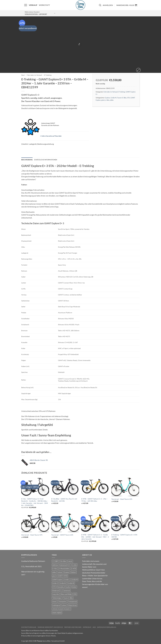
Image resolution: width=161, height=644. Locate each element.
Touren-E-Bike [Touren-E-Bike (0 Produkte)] (68, 598)
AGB (94, 627)
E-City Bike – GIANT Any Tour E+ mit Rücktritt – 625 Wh (64, 500)
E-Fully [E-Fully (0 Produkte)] (55, 569)
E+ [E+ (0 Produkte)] (70, 565)
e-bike (107, 100)
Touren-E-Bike (122, 98)
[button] (26, 5)
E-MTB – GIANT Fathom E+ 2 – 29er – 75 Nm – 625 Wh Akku (95, 500)
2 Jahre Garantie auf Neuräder (51, 136)
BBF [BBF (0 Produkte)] (57, 561)
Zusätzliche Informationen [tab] (46, 160)
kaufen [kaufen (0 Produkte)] (68, 587)
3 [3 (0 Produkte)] (53, 561)
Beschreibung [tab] (27, 160)
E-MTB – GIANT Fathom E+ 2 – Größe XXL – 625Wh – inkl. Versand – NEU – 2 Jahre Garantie (95, 537)
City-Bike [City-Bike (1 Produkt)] (63, 561)
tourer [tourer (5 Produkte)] (54, 602)
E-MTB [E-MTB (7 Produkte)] (74, 569)
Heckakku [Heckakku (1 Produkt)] (61, 587)
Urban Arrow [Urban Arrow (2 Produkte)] (72, 605)
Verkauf (33, 5)
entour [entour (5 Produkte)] (60, 572)
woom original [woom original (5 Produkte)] (57, 613)
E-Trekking (48, 75)
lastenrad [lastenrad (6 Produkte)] (67, 591)
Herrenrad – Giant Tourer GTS (32, 535)
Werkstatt (44, 5)
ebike (112, 100)
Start (23, 75)
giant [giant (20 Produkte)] (54, 576)
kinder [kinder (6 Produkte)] (74, 587)
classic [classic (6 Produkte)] (70, 561)
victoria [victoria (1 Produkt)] (55, 609)
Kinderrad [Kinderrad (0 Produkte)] (56, 591)
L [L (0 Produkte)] (61, 591)
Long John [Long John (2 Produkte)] (56, 594)
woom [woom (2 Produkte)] (61, 609)
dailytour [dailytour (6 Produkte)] (55, 565)
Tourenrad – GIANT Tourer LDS (62, 535)
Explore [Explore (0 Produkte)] (67, 572)
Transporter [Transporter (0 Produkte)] (62, 602)
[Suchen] (100, 5)
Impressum (87, 627)
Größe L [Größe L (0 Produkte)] (67, 580)
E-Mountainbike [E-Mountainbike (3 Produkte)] (64, 569)
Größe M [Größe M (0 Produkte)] (75, 580)
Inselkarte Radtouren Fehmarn (33, 561)
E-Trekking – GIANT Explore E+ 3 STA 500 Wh (124, 536)
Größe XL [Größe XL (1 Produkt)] (63, 583)
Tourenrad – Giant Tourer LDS (122, 499)
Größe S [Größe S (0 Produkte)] (55, 583)
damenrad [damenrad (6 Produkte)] (63, 565)
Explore (107, 98)
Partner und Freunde (73, 627)
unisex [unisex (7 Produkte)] (64, 605)
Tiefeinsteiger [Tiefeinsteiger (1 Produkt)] (57, 598)
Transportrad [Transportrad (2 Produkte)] (72, 602)
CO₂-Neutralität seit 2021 (31, 566)
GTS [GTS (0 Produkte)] (54, 587)
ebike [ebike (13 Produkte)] (54, 572)
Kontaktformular (29, 627)
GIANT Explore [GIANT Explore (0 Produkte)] (57, 580)
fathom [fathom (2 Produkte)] (74, 572)
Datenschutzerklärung (107, 627)
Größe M (114, 98)
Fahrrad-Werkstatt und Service (50, 627)
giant (103, 100)
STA (128, 98)
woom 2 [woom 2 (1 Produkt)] (68, 609)
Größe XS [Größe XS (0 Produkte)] (71, 583)
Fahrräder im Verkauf (34, 75)
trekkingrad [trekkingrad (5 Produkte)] (56, 605)
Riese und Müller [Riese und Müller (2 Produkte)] (66, 594)
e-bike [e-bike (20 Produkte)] (75, 565)
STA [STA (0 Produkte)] (75, 594)
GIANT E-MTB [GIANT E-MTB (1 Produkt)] (63, 576)
